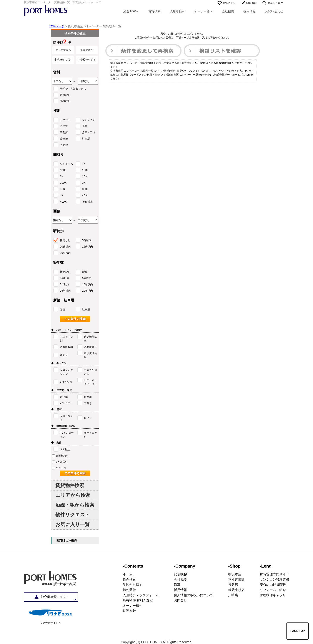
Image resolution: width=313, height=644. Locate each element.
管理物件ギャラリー (274, 595)
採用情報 (250, 11)
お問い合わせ (274, 11)
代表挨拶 (180, 574)
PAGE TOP (298, 631)
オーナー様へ (203, 11)
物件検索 (129, 579)
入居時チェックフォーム (141, 595)
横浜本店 (235, 574)
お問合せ (180, 600)
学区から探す (133, 585)
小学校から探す (63, 60)
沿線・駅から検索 (75, 505)
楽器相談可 (60, 456)
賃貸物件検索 (70, 485)
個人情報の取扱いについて (193, 595)
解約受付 (129, 590)
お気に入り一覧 (72, 524)
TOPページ (57, 26)
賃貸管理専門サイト (274, 574)
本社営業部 (236, 579)
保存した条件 (275, 3)
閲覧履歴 (251, 3)
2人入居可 (60, 462)
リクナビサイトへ (50, 623)
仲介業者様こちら (54, 597)
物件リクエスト (73, 515)
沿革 (177, 585)
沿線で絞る (87, 50)
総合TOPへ (131, 11)
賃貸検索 (154, 11)
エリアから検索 (73, 495)
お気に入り (229, 3)
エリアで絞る (63, 50)
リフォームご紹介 (273, 590)
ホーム (128, 574)
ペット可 (59, 468)
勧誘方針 (129, 611)
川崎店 (233, 595)
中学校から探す (87, 60)
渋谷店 (233, 585)
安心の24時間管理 (273, 585)
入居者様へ (177, 11)
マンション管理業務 (274, 579)
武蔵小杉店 (236, 590)
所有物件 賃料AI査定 (138, 600)
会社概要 (228, 11)
